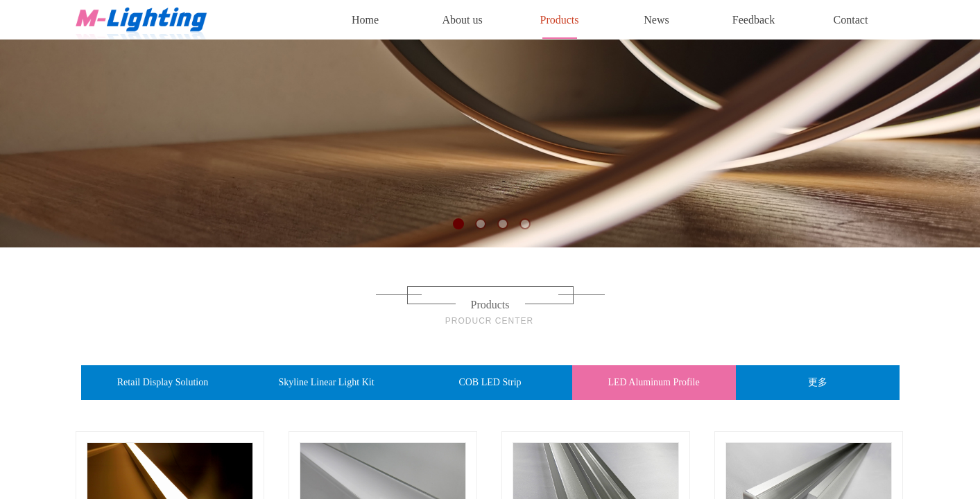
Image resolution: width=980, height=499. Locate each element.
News (656, 20)
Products (560, 20)
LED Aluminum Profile (653, 382)
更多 (818, 382)
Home (365, 20)
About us (462, 20)
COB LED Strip (490, 382)
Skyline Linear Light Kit (326, 382)
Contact (851, 20)
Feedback (754, 20)
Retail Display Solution (163, 382)
